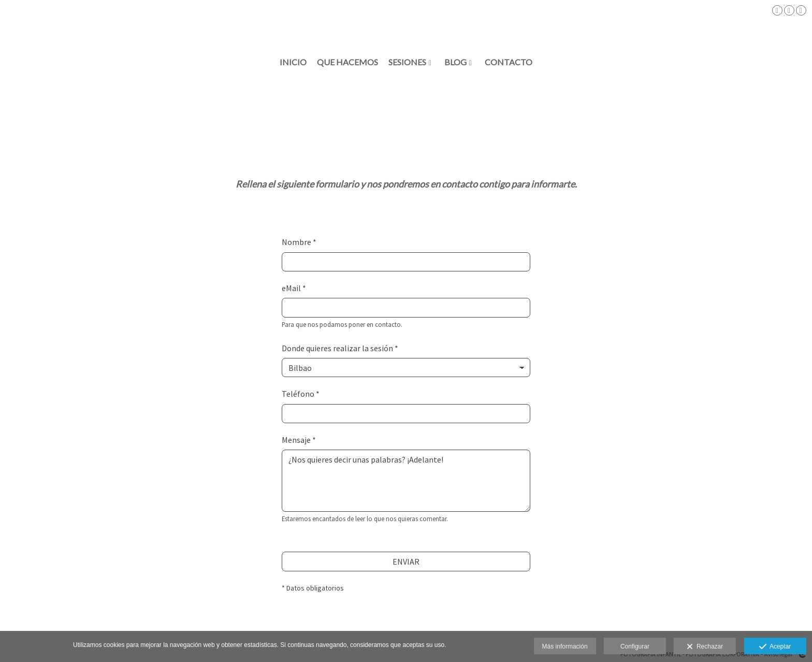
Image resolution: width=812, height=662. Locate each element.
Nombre (299, 242)
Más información (565, 646)
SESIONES (407, 62)
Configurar (635, 646)
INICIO (293, 62)
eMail (294, 288)
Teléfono (301, 394)
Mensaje (299, 440)
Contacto (509, 62)
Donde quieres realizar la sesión (340, 348)
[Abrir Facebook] (777, 10)
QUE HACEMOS (347, 62)
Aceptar (775, 647)
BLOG (455, 62)
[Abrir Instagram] (789, 10)
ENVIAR (406, 562)
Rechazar (705, 647)
